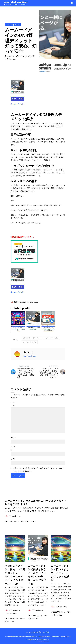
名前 (13, 438)
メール (13, 448)
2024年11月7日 (35, 616)
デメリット (37, 338)
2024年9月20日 (24, 56)
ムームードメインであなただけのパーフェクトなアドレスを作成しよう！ (36, 502)
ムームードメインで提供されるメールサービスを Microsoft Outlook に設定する (37, 575)
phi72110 (10, 56)
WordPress (65, 637)
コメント (13, 404)
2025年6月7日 (12, 619)
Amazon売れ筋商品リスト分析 (38, 632)
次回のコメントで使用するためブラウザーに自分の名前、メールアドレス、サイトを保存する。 (39, 470)
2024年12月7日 (12, 521)
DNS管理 (26, 338)
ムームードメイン (13, 25)
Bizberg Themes (43, 640)
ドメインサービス (51, 338)
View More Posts (29, 356)
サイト (13, 459)
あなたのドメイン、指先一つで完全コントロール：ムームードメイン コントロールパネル (15, 575)
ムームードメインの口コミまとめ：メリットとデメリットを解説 (60, 573)
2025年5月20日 (58, 612)
